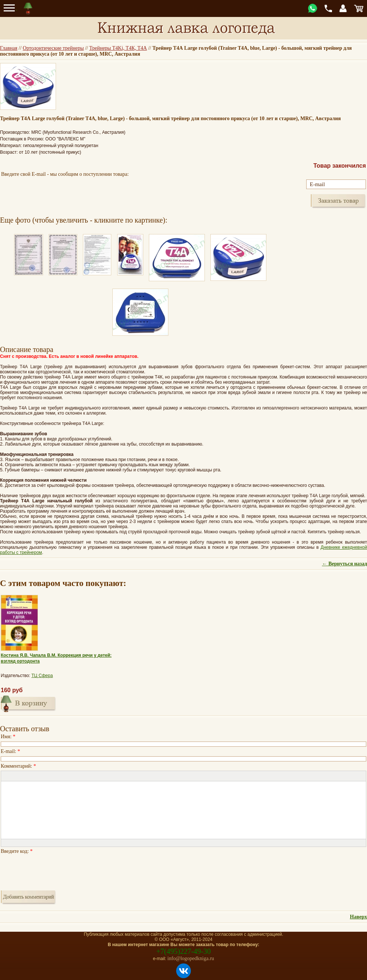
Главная (9, 48)
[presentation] (57, 870)
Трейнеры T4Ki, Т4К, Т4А (118, 48)
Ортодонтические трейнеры (53, 48)
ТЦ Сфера (42, 676)
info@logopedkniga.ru (191, 958)
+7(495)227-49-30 (183, 951)
